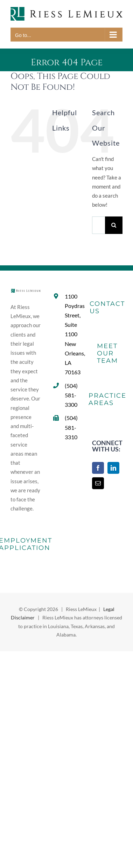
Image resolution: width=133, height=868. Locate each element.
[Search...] (99, 225)
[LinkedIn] (113, 468)
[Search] (114, 225)
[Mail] (98, 483)
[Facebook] (98, 468)
